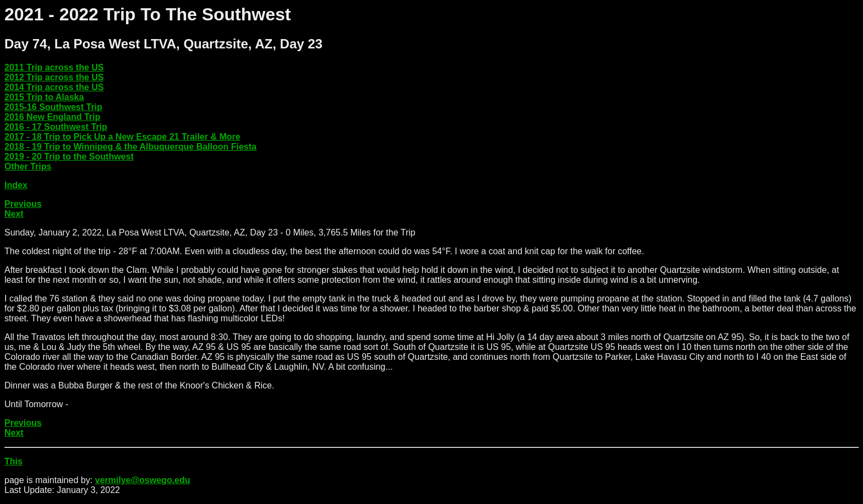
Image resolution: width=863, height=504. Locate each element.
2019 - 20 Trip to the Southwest (69, 157)
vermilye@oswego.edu (143, 480)
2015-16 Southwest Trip (53, 107)
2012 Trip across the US (54, 77)
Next (14, 214)
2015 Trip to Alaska (44, 97)
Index (16, 185)
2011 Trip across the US (54, 67)
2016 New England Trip (52, 117)
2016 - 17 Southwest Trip (56, 127)
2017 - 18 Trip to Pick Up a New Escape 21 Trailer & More (122, 137)
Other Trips (28, 166)
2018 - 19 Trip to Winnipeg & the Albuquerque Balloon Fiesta (130, 147)
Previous (23, 204)
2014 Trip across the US (54, 87)
